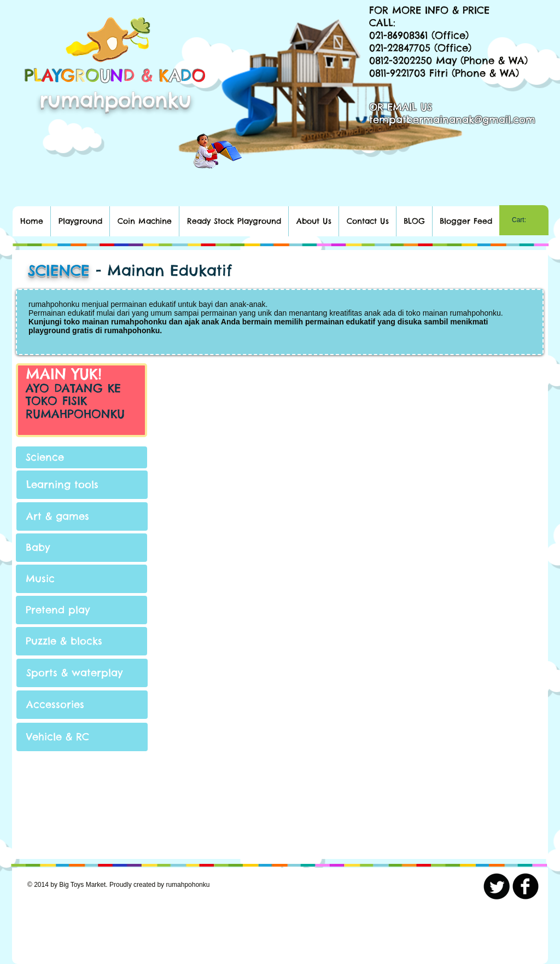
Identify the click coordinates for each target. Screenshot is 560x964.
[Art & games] (82, 516)
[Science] (81, 457)
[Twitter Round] (497, 886)
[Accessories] (82, 705)
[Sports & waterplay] (82, 673)
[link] (524, 220)
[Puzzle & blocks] (81, 641)
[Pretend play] (81, 610)
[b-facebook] (526, 886)
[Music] (81, 579)
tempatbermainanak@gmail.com (452, 120)
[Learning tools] (82, 485)
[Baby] (81, 548)
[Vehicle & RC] (82, 737)
